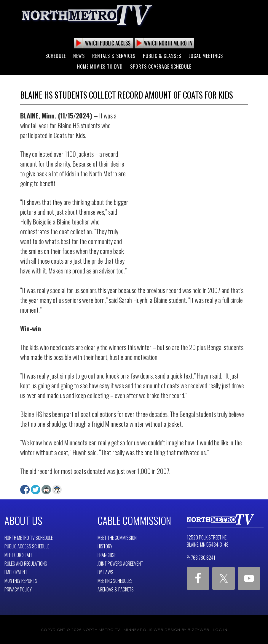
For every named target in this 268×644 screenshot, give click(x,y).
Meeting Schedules (115, 580)
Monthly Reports (21, 580)
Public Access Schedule (27, 546)
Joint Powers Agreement (120, 563)
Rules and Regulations (26, 563)
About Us (23, 520)
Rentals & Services (114, 56)
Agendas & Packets (116, 589)
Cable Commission (133, 520)
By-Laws (105, 572)
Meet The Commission (117, 537)
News (79, 56)
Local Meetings (206, 56)
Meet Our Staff (19, 555)
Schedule (56, 56)
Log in (220, 629)
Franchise (107, 555)
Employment (16, 572)
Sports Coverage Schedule (161, 67)
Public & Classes (162, 56)
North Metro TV (87, 15)
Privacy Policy (18, 589)
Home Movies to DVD (100, 67)
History (105, 546)
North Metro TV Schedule (29, 537)
